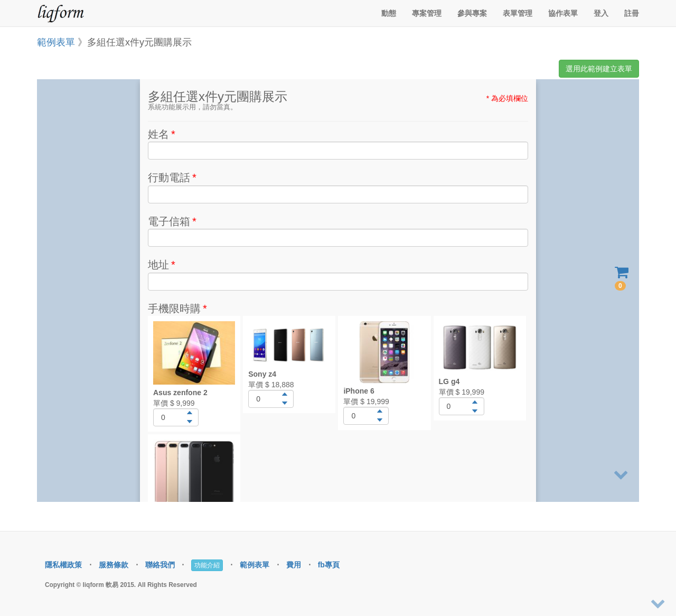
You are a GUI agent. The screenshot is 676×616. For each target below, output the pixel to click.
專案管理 (427, 13)
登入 (601, 13)
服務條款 (114, 565)
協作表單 (563, 13)
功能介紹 (207, 565)
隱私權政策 (63, 565)
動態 (389, 13)
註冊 (632, 13)
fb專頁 (329, 565)
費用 (294, 565)
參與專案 (472, 13)
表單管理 (518, 13)
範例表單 (56, 42)
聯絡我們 (160, 565)
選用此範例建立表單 (599, 69)
